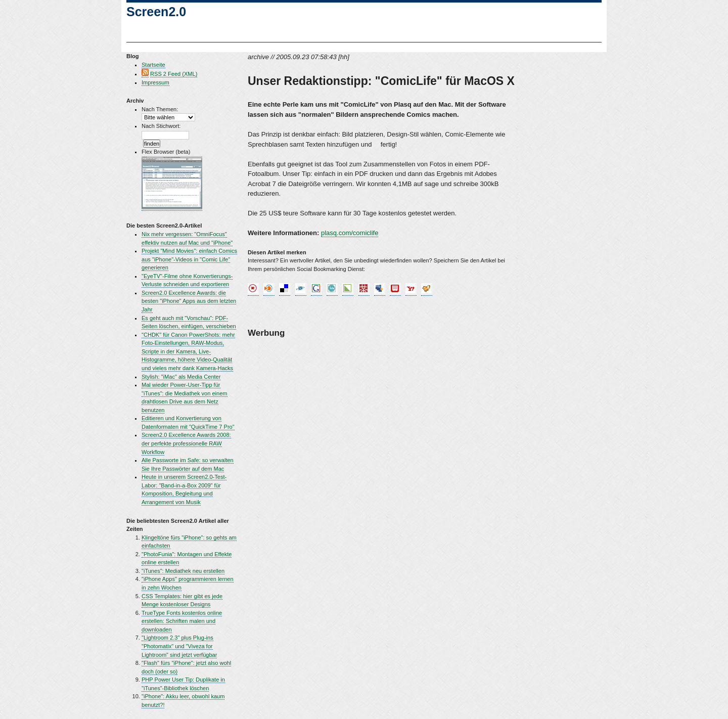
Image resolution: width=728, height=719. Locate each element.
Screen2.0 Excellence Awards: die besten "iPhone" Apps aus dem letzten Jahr (189, 301)
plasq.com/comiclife (350, 233)
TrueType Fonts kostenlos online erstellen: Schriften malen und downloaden (182, 621)
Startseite (153, 65)
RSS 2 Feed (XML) (174, 74)
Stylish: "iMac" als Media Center (181, 377)
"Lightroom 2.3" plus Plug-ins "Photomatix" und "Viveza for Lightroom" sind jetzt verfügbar (179, 646)
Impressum (155, 82)
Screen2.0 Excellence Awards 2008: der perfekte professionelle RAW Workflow (186, 443)
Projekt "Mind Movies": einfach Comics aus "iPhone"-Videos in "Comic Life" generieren (189, 259)
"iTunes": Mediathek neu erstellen (183, 571)
